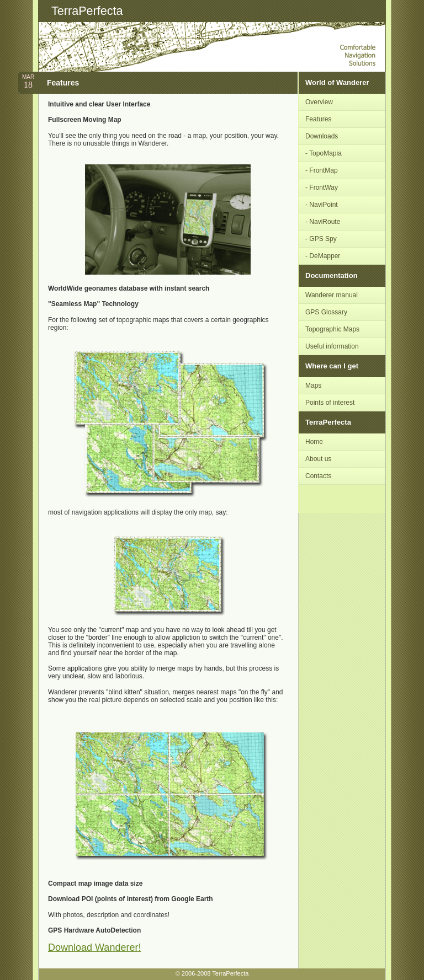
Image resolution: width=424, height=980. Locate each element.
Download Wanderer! (94, 947)
